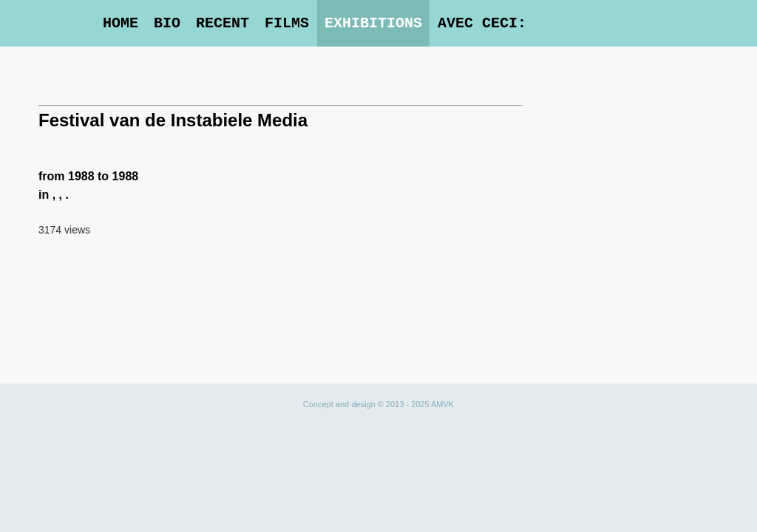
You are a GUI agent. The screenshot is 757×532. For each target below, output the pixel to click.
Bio (167, 23)
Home (120, 23)
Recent (223, 23)
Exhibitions (373, 23)
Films (287, 23)
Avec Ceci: (482, 23)
